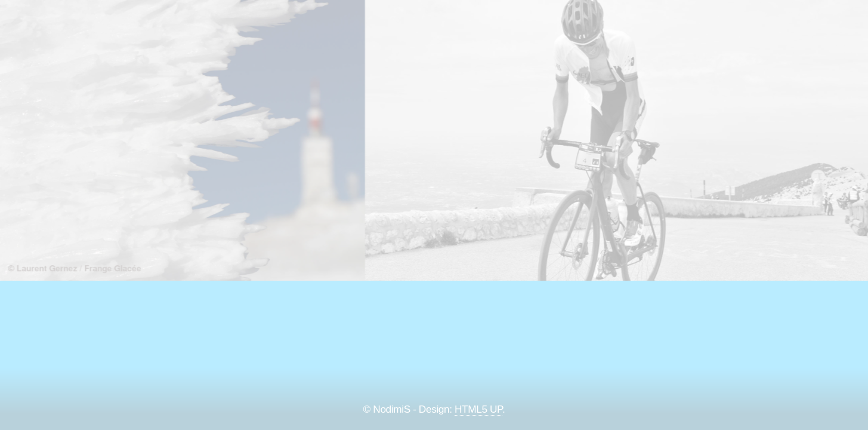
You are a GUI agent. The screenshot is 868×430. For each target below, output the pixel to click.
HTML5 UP (478, 409)
